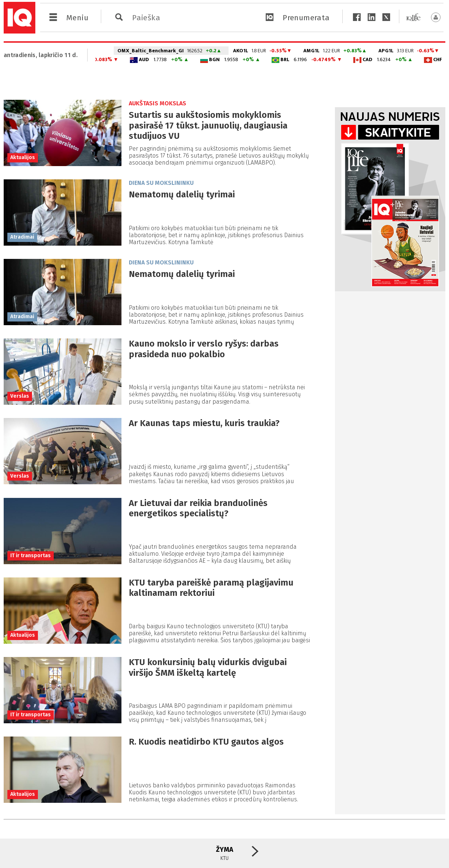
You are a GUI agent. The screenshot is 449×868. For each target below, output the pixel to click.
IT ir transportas (31, 556)
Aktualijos (23, 157)
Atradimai (22, 237)
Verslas (20, 396)
